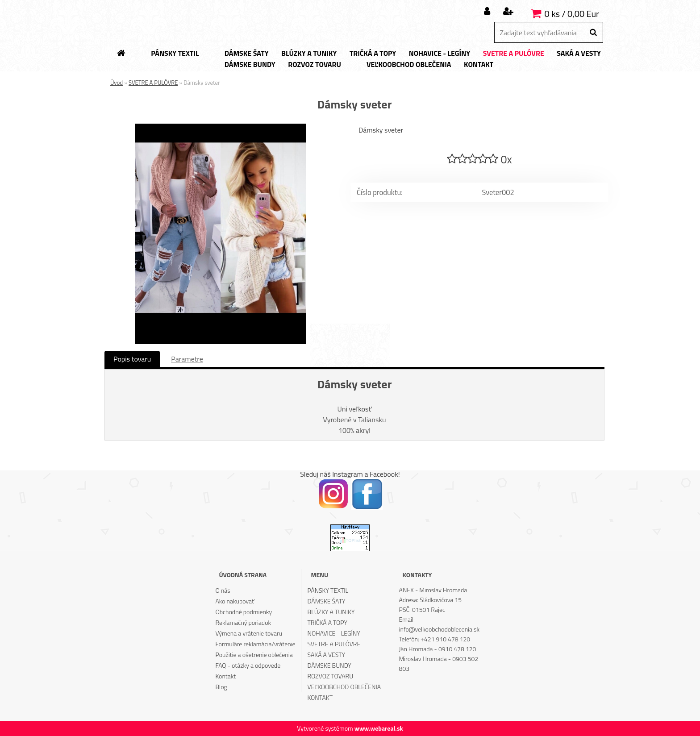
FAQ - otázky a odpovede (248, 665)
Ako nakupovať (235, 601)
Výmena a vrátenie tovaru (249, 633)
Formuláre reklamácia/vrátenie (255, 644)
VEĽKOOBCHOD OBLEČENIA (344, 687)
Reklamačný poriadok (243, 622)
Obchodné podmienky (244, 612)
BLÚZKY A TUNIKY (331, 612)
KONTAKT (320, 697)
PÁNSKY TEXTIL (328, 590)
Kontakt (225, 676)
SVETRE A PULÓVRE (153, 83)
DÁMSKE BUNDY (329, 665)
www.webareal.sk (379, 728)
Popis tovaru (132, 359)
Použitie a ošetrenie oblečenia (254, 655)
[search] (593, 33)
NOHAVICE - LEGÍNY (334, 633)
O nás (223, 590)
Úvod (117, 83)
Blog (221, 687)
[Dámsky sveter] (221, 127)
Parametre (187, 359)
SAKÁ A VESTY (327, 655)
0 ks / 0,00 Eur (572, 14)
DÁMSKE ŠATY (327, 601)
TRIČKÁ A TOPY (327, 622)
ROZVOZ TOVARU (331, 676)
